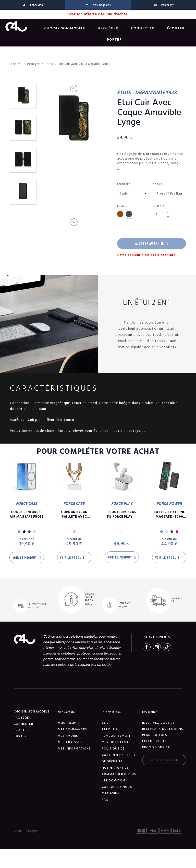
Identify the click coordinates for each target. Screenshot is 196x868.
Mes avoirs (68, 736)
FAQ (105, 800)
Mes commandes (73, 729)
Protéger (108, 28)
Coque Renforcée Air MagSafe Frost (27, 514)
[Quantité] (159, 215)
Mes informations (75, 749)
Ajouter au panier (152, 243)
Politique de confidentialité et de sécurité (119, 755)
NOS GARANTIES (115, 768)
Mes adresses (70, 742)
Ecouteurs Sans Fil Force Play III (122, 514)
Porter (114, 40)
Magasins (111, 793)
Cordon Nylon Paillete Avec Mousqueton (74, 514)
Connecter (143, 28)
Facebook (147, 647)
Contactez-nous (117, 787)
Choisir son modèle (65, 28)
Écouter (176, 28)
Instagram (157, 647)
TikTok (167, 647)
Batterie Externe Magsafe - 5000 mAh (169, 514)
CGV (105, 723)
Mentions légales (118, 742)
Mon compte (69, 723)
